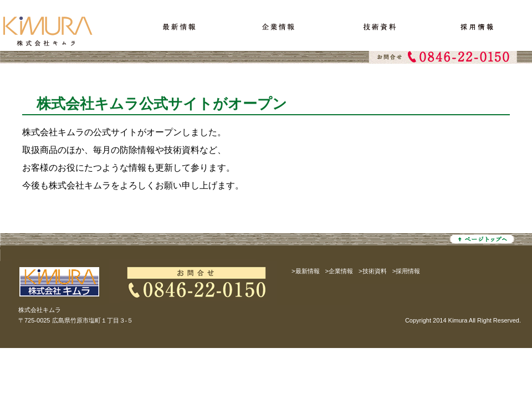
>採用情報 (406, 271)
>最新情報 (306, 271)
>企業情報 (339, 271)
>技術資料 (373, 271)
